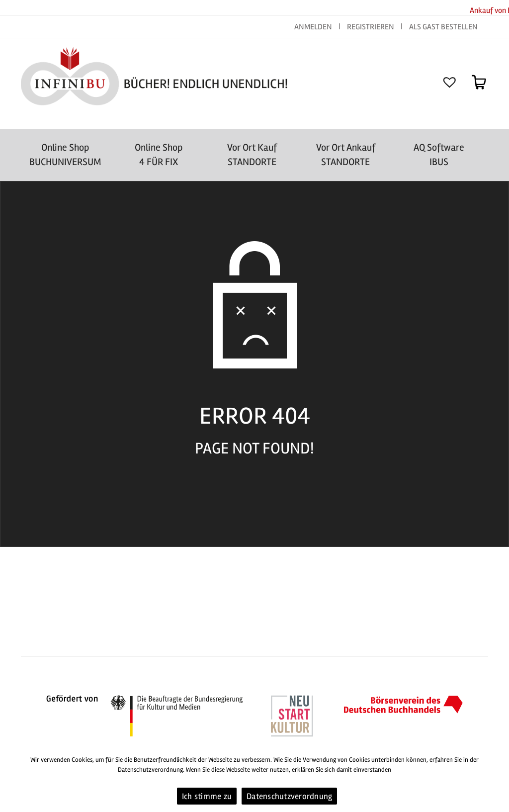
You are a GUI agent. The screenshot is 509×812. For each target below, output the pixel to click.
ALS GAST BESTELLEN (443, 27)
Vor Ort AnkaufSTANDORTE (346, 155)
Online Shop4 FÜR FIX (159, 155)
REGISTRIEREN (371, 27)
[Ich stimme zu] (497, 780)
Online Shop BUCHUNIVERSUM (65, 155)
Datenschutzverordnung (289, 796)
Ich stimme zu (207, 796)
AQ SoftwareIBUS (439, 155)
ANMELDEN (314, 27)
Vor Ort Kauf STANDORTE (252, 155)
